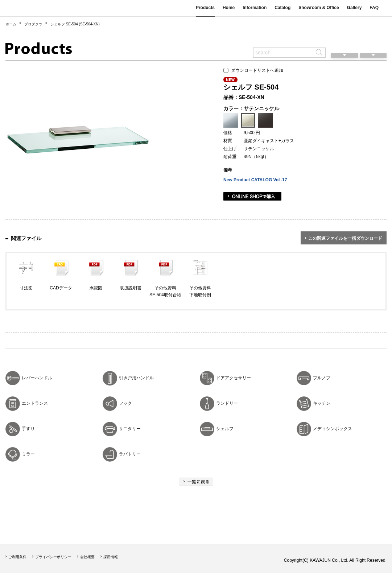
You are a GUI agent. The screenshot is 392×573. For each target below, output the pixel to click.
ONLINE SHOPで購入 (252, 196)
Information (255, 8)
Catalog (282, 8)
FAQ (374, 8)
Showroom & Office (319, 8)
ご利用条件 (17, 557)
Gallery (354, 8)
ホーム (11, 24)
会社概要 (87, 557)
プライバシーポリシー (53, 557)
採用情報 (111, 557)
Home (229, 8)
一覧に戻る (196, 482)
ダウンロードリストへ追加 (253, 70)
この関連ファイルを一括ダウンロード (345, 238)
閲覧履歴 (344, 42)
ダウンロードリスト (373, 42)
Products (205, 8)
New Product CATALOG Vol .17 (255, 180)
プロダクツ (33, 24)
